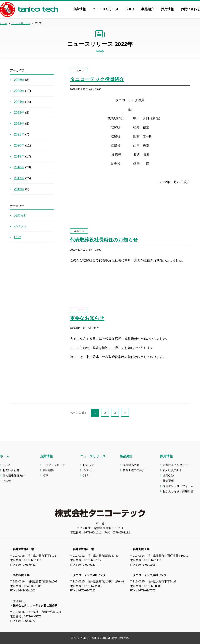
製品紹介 (148, 9)
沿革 (45, 476)
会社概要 (48, 470)
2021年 (19, 134)
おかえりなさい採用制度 (178, 491)
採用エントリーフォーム (178, 486)
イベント (20, 226)
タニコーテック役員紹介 (97, 79)
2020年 (19, 145)
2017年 (19, 178)
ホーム (4, 23)
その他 (7, 481)
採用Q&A (168, 476)
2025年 (19, 91)
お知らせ (20, 215)
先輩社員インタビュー (177, 465)
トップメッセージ (54, 465)
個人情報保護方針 (14, 476)
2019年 (19, 156)
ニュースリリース (106, 9)
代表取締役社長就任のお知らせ (104, 240)
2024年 (19, 102)
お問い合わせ (190, 9)
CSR (17, 237)
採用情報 (167, 9)
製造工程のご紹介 (134, 470)
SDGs (130, 9)
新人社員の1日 (172, 470)
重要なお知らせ (87, 318)
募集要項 (168, 481)
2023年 (19, 113)
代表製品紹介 (131, 465)
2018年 (19, 167)
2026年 (19, 80)
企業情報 (79, 9)
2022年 (19, 124)
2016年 (19, 189)
